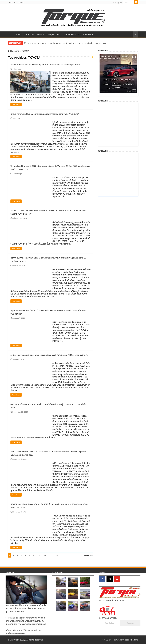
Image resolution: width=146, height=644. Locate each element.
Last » (56, 555)
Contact (21, 2)
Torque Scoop (54, 34)
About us (12, 2)
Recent (130, 623)
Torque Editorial (72, 34)
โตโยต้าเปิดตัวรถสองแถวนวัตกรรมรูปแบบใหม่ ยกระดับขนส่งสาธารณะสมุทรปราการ (45, 65)
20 (39, 555)
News (19, 34)
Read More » (16, 105)
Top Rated (109, 623)
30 (45, 555)
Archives (87, 34)
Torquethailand (131, 640)
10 (34, 555)
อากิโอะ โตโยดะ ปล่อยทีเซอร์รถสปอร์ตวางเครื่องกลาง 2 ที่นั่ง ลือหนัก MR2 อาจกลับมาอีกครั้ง (49, 355)
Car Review (29, 34)
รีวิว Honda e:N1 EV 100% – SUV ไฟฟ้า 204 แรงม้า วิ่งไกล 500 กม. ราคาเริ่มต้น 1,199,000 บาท (65, 43)
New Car (41, 34)
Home (11, 34)
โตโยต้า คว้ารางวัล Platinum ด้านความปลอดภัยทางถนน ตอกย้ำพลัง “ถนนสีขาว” (45, 114)
